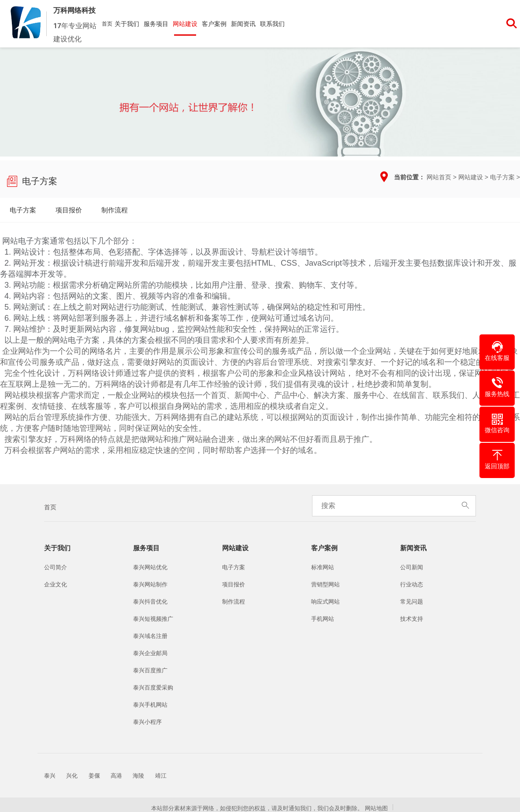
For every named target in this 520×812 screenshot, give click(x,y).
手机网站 (323, 619)
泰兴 (50, 776)
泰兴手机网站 (150, 705)
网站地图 (376, 808)
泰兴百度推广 (150, 670)
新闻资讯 (243, 24)
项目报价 (69, 210)
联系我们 (272, 24)
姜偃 (94, 776)
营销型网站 (325, 584)
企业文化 (56, 584)
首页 (107, 24)
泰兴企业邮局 (150, 653)
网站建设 (185, 24)
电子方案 (502, 177)
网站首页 (439, 177)
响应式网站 (325, 602)
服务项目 (156, 24)
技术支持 (412, 619)
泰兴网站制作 (150, 584)
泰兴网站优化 (150, 567)
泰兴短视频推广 (153, 619)
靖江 (161, 776)
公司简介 (56, 567)
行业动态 (412, 584)
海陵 (138, 776)
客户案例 (214, 24)
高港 (116, 776)
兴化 (72, 776)
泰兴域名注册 (150, 636)
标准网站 (323, 567)
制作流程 (115, 210)
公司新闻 (412, 567)
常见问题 (412, 602)
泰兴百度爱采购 (153, 688)
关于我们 (127, 24)
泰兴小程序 (147, 722)
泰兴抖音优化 (150, 602)
